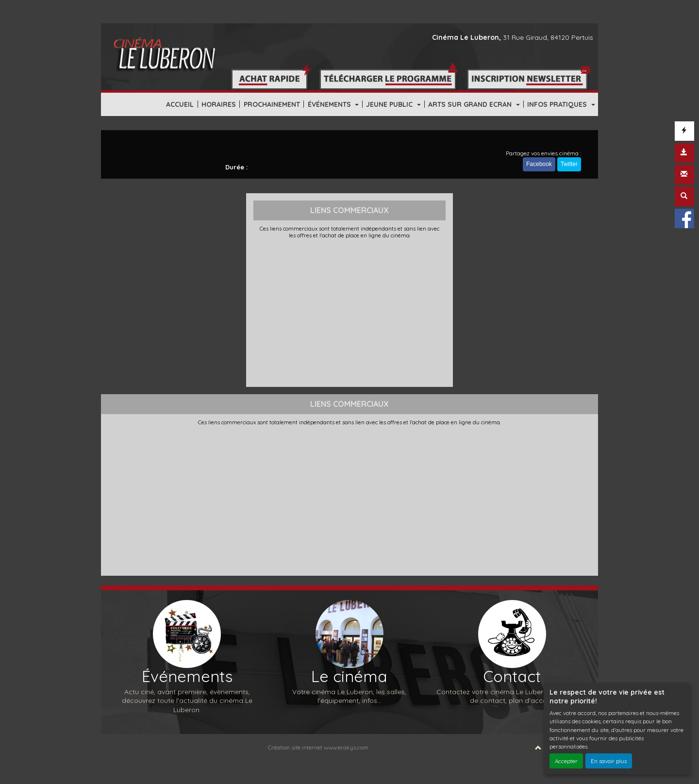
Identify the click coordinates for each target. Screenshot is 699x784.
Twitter (569, 164)
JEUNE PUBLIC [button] (390, 104)
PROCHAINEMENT (272, 104)
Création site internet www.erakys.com (318, 747)
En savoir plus (609, 761)
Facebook (539, 164)
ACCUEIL (180, 104)
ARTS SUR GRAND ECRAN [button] (471, 104)
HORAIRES (219, 104)
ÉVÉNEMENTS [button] (330, 104)
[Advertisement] (350, 312)
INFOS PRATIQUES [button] (558, 104)
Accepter (566, 761)
